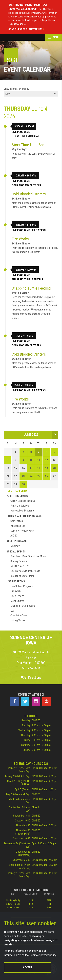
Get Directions (31, 677)
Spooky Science (19, 561)
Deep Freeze (17, 596)
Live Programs (21, 132)
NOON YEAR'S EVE (20, 566)
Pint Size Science (20, 506)
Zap (12, 611)
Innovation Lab (18, 526)
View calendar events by (16, 89)
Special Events (16, 552)
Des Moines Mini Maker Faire (25, 571)
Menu (54, 37)
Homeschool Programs (22, 511)
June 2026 (31, 435)
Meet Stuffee (17, 601)
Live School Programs (22, 586)
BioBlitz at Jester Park (22, 576)
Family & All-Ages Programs (24, 516)
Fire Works (39, 230)
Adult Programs (17, 541)
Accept (28, 967)
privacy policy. (49, 955)
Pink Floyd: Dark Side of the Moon (28, 556)
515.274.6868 (31, 668)
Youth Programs (17, 496)
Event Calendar (17, 491)
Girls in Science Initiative (23, 501)
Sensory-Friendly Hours (22, 531)
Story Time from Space (26, 136)
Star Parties (17, 521)
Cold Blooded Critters (26, 185)
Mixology (15, 546)
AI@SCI (14, 536)
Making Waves (18, 620)
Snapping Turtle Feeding (27, 279)
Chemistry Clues (19, 615)
